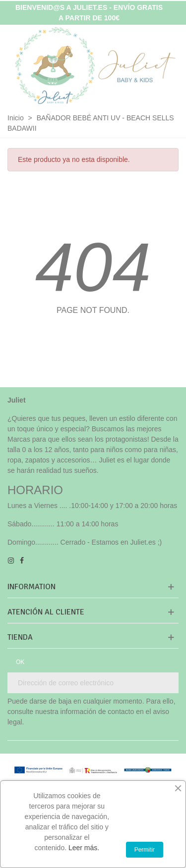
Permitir (145, 850)
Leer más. (84, 848)
